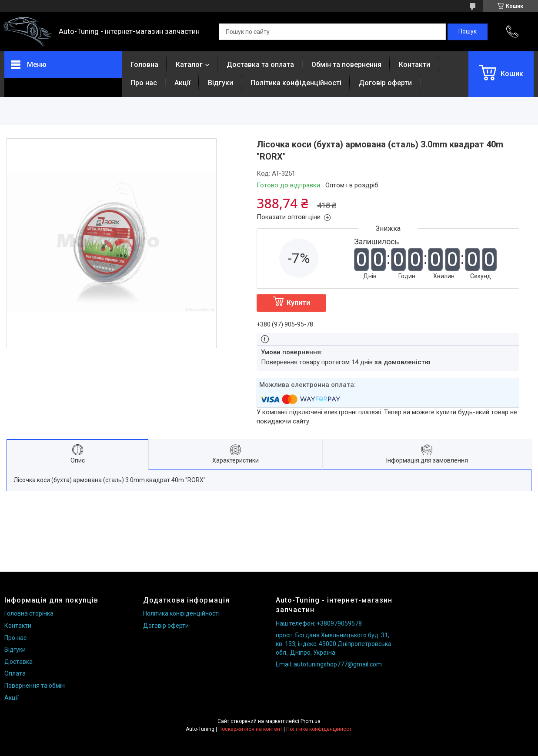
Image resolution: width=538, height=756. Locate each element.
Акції (182, 83)
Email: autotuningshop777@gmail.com (329, 664)
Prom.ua (311, 721)
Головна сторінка (29, 613)
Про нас (144, 83)
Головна (144, 65)
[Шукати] (468, 32)
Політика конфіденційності (296, 83)
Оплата (15, 673)
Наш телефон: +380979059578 (319, 623)
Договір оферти (385, 83)
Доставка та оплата (260, 65)
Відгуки (221, 83)
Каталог (189, 65)
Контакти (414, 65)
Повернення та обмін (35, 686)
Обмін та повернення (346, 65)
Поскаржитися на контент (250, 729)
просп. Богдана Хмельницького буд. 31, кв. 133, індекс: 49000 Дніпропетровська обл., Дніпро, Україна (334, 644)
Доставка (18, 662)
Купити (298, 303)
